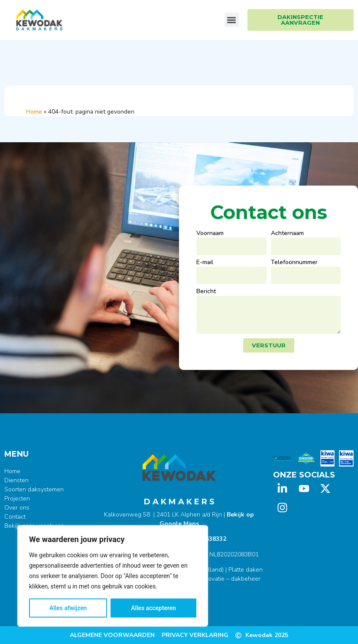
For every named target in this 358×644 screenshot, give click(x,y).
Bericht (206, 292)
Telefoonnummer (294, 263)
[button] (232, 20)
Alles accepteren (153, 608)
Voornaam (210, 234)
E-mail (205, 263)
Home (34, 112)
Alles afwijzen (68, 608)
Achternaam (287, 234)
